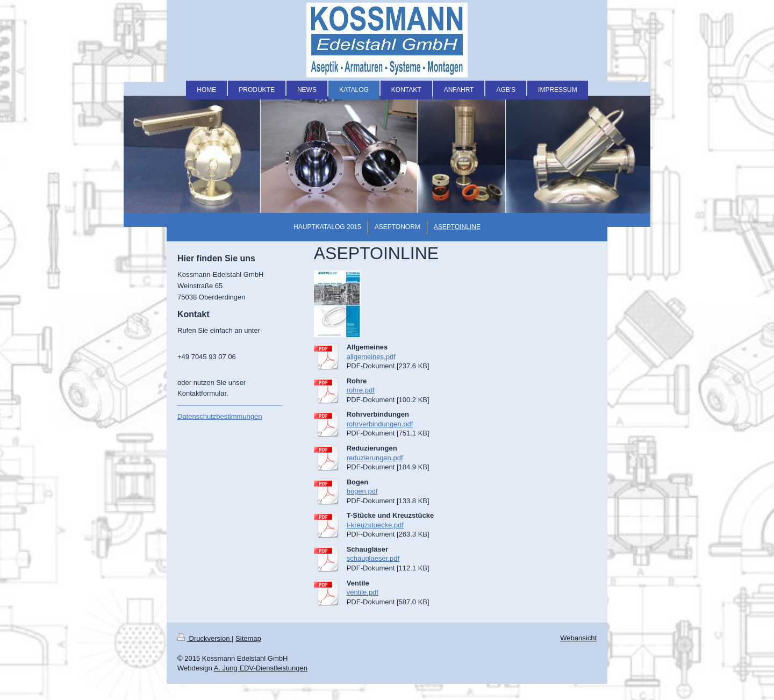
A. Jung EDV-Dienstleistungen (261, 668)
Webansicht (578, 638)
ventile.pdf (363, 592)
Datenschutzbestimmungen (220, 416)
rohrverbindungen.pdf (380, 424)
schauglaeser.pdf (373, 558)
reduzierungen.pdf (375, 458)
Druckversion (205, 638)
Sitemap (248, 638)
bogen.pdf (362, 491)
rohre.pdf (361, 390)
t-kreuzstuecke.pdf (375, 525)
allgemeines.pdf (371, 357)
